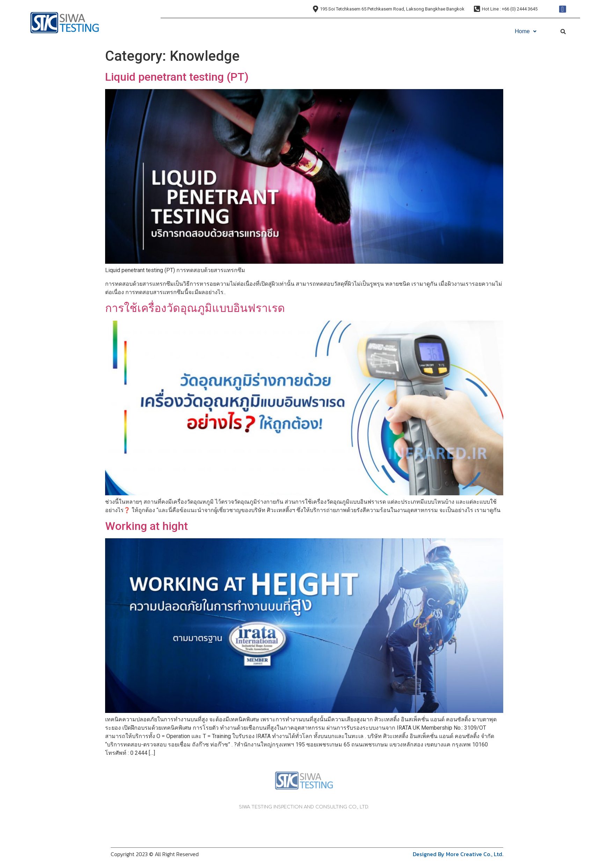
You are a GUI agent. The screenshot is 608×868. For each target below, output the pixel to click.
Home (526, 31)
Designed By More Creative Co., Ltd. (458, 854)
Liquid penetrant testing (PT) (177, 77)
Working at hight (146, 526)
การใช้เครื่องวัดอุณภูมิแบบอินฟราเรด (195, 308)
